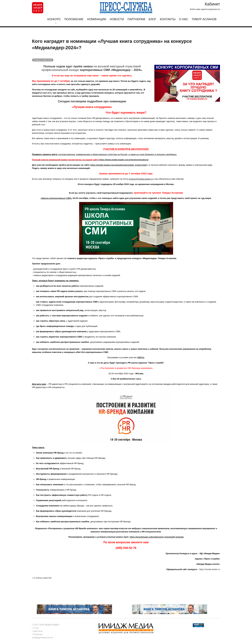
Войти (193, 9)
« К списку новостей (42, 578)
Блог (152, 19)
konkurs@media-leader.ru (141, 179)
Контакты (168, 19)
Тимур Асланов (204, 19)
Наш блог (38, 631)
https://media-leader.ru (210, 569)
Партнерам (136, 19)
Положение (74, 19)
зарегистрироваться (210, 9)
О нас (184, 19)
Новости (117, 19)
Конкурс (54, 21)
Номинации (97, 19)
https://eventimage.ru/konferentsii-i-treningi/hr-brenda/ (157, 537)
